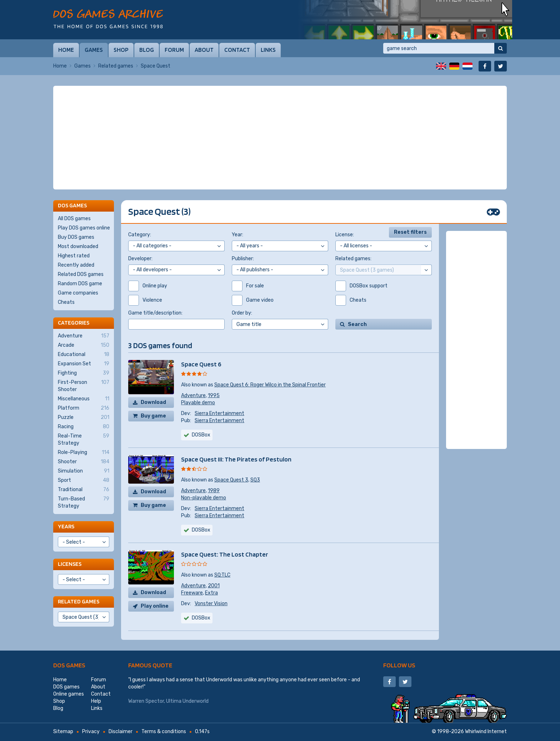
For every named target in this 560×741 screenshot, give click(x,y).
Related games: (353, 259)
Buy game (153, 416)
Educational (84, 355)
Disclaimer (121, 732)
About (204, 50)
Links (268, 50)
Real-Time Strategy (84, 439)
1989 (214, 491)
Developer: (140, 259)
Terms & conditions (164, 732)
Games (94, 50)
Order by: (242, 313)
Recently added (76, 265)
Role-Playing (84, 453)
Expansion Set (84, 364)
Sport (84, 480)
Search (357, 324)
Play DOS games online (84, 228)
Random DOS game (80, 284)
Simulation (84, 471)
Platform (84, 408)
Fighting (84, 373)
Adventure (193, 396)
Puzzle (84, 418)
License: (345, 235)
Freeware (192, 593)
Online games (69, 694)
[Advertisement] (280, 138)
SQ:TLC (222, 575)
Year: (237, 235)
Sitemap (63, 732)
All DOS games (74, 219)
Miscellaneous (84, 399)
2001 (214, 586)
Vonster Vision (211, 604)
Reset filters (410, 232)
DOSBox (201, 435)
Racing (84, 427)
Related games (116, 66)
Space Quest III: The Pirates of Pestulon (236, 459)
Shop (121, 50)
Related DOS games (81, 274)
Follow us (399, 665)
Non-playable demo (204, 498)
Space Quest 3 (231, 480)
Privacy (91, 732)
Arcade (84, 345)
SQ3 (255, 480)
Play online (155, 606)
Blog (147, 50)
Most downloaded (78, 246)
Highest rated (74, 256)
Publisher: (243, 259)
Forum (174, 50)
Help (96, 701)
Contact (237, 50)
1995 (214, 396)
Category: (140, 235)
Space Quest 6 (201, 364)
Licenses (70, 564)
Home (66, 50)
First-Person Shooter (84, 386)
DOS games (69, 665)
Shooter (84, 462)
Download (153, 402)
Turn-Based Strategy (84, 502)
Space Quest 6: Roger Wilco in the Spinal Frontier (270, 385)
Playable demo (198, 403)
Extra (211, 593)
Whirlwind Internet (486, 732)
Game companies (78, 293)
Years (66, 526)
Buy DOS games (76, 237)
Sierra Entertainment (219, 413)
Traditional (84, 490)
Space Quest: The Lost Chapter (225, 554)
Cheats (66, 302)
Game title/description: (155, 313)
